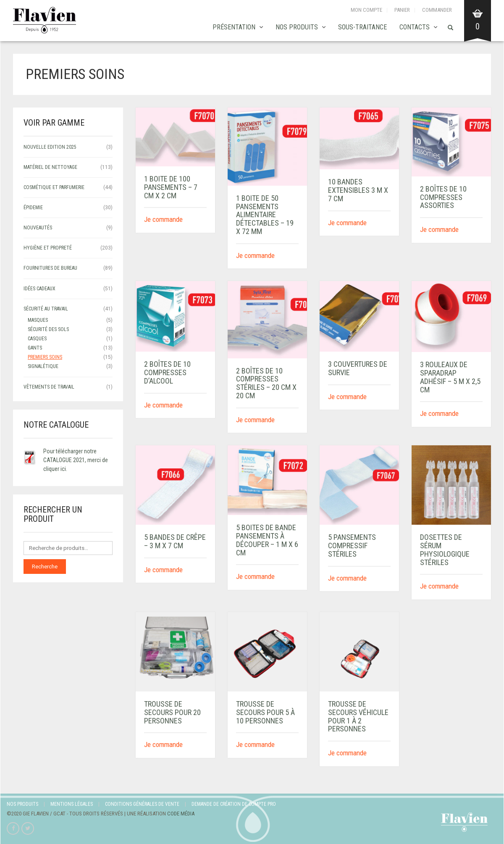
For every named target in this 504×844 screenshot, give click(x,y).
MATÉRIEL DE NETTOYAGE (50, 167)
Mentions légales (72, 804)
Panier (402, 10)
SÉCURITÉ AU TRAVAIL (46, 309)
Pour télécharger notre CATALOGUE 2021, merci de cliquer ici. (76, 460)
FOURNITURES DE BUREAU (50, 268)
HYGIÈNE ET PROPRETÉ (48, 248)
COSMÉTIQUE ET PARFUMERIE (54, 187)
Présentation (234, 27)
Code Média (181, 814)
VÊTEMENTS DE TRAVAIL (49, 387)
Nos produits (297, 27)
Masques (38, 320)
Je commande (163, 219)
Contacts (415, 27)
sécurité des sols (48, 329)
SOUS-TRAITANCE (362, 27)
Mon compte (366, 10)
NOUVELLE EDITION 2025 (50, 147)
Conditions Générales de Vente (142, 804)
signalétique (43, 366)
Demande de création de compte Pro (234, 804)
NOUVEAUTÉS (38, 228)
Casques (37, 339)
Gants (35, 348)
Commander (437, 10)
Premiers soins (45, 357)
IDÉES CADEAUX (39, 289)
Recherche (45, 567)
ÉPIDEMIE (33, 208)
